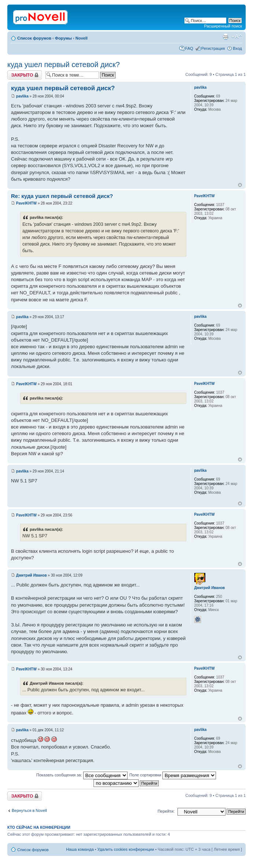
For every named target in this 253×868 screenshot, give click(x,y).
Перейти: (166, 811)
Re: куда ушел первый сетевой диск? (62, 196)
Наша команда (80, 849)
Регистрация (213, 48)
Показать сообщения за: (82, 775)
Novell (82, 38)
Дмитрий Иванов (32, 575)
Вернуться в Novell (29, 810)
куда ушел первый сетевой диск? (64, 65)
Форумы (63, 38)
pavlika (22, 96)
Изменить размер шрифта (237, 37)
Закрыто (25, 75)
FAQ (189, 48)
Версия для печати (225, 37)
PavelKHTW (26, 203)
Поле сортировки (173, 775)
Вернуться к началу (240, 185)
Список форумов (34, 38)
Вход (237, 48)
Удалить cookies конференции (126, 849)
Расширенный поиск (223, 26)
